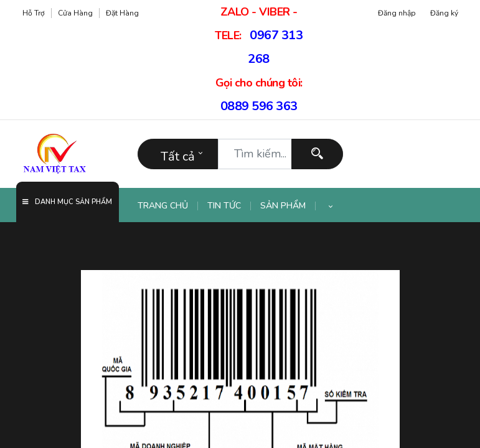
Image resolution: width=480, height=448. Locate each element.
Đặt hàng (122, 13)
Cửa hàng (75, 13)
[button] (331, 206)
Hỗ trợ (34, 13)
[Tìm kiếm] (317, 154)
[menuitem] (168, 206)
